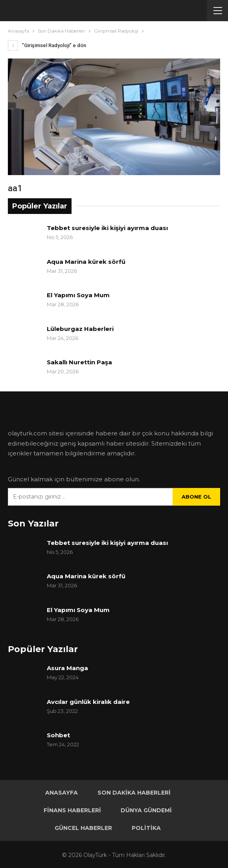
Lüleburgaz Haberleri (80, 329)
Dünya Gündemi (146, 810)
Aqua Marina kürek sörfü (87, 262)
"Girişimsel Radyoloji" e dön (47, 45)
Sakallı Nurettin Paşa (79, 362)
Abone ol (196, 497)
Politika (146, 828)
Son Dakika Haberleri (134, 793)
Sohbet (58, 735)
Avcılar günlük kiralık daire (88, 702)
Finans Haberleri (72, 810)
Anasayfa (62, 793)
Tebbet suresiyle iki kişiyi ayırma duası (107, 228)
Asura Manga (67, 668)
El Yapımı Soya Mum (78, 295)
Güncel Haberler (83, 828)
